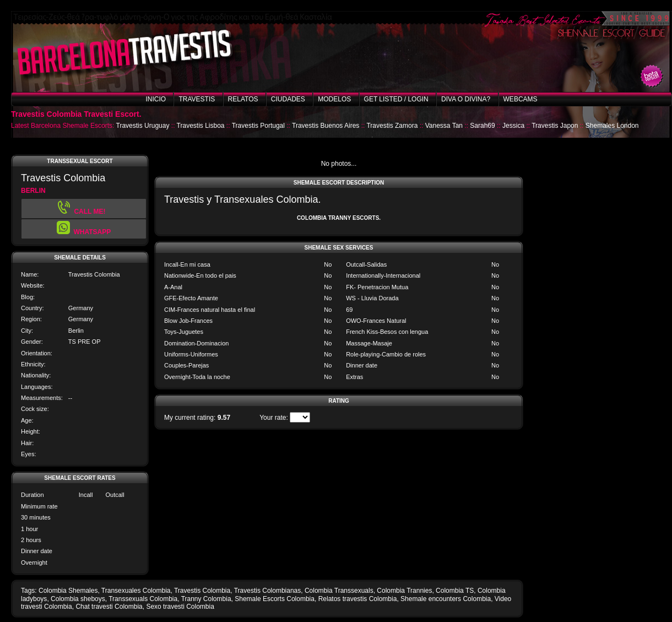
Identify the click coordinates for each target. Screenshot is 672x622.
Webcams (521, 99)
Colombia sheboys (78, 599)
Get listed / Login (396, 99)
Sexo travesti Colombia (180, 607)
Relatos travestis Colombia (358, 599)
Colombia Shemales (68, 591)
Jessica (513, 126)
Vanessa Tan (444, 126)
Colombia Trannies (404, 591)
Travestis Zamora (392, 126)
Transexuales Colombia (136, 591)
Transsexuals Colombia (143, 599)
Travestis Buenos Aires (326, 126)
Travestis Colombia (202, 591)
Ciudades (288, 99)
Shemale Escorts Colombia (275, 599)
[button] (84, 229)
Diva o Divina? (466, 99)
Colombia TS (455, 591)
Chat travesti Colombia (109, 607)
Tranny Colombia (206, 599)
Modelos (334, 99)
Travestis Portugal (258, 126)
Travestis (197, 99)
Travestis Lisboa (201, 126)
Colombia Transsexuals (339, 591)
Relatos (243, 99)
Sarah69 (482, 126)
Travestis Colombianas (268, 591)
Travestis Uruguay (143, 126)
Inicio (156, 99)
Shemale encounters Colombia (446, 599)
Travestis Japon (555, 126)
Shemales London (612, 126)
